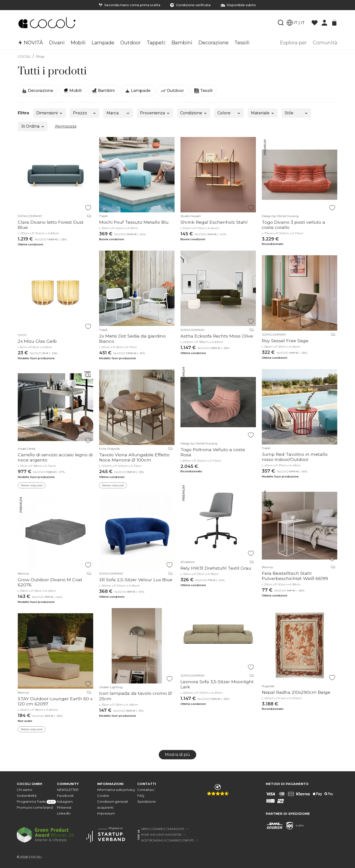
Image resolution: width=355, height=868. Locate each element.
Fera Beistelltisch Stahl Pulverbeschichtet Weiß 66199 (295, 576)
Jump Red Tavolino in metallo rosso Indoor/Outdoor (295, 457)
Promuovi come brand (35, 808)
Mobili (72, 91)
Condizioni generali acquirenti (113, 805)
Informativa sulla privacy (116, 790)
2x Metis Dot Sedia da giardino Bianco (132, 339)
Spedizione (147, 802)
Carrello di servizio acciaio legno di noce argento (55, 457)
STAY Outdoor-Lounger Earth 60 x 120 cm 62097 (55, 701)
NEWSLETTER (68, 790)
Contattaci (146, 790)
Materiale (263, 113)
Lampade (138, 91)
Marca (118, 113)
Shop (40, 57)
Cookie (103, 796)
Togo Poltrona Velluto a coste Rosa (213, 452)
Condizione (194, 113)
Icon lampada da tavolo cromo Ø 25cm (135, 696)
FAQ (141, 796)
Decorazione (37, 91)
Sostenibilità (27, 796)
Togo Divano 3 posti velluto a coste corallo (293, 225)
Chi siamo (25, 790)
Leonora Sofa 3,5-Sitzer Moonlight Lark (217, 684)
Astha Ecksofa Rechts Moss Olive (217, 336)
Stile (296, 113)
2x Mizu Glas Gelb (37, 341)
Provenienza (155, 113)
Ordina (33, 126)
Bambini (103, 91)
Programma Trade (36, 802)
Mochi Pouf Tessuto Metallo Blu (134, 222)
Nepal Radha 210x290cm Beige (296, 692)
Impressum (106, 813)
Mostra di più (177, 755)
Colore (229, 113)
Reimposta (65, 126)
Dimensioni (50, 113)
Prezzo (85, 113)
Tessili (203, 91)
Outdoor (172, 91)
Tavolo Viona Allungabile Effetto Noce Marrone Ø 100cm (134, 457)
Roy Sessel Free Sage (285, 341)
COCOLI (24, 57)
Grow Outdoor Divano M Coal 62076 (50, 582)
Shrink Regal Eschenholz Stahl (214, 222)
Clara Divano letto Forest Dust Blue (51, 225)
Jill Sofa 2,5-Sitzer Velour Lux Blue (136, 580)
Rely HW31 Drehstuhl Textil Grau (216, 568)
